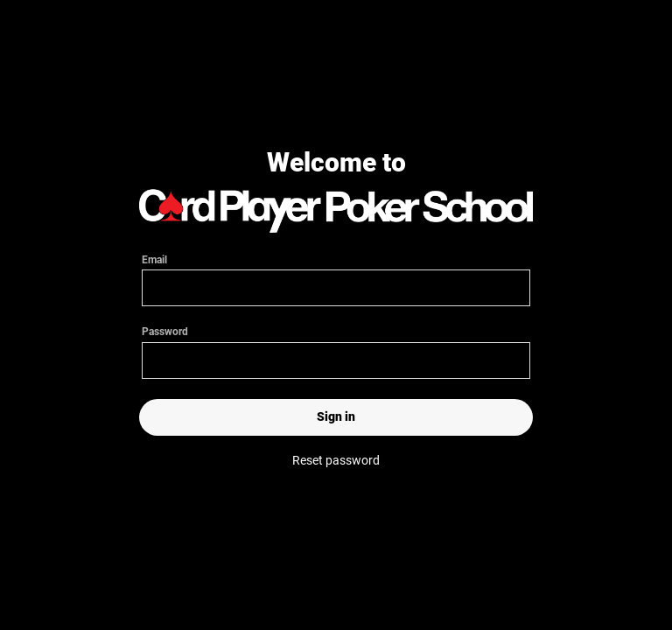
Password (336, 351)
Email (336, 274)
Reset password (336, 460)
